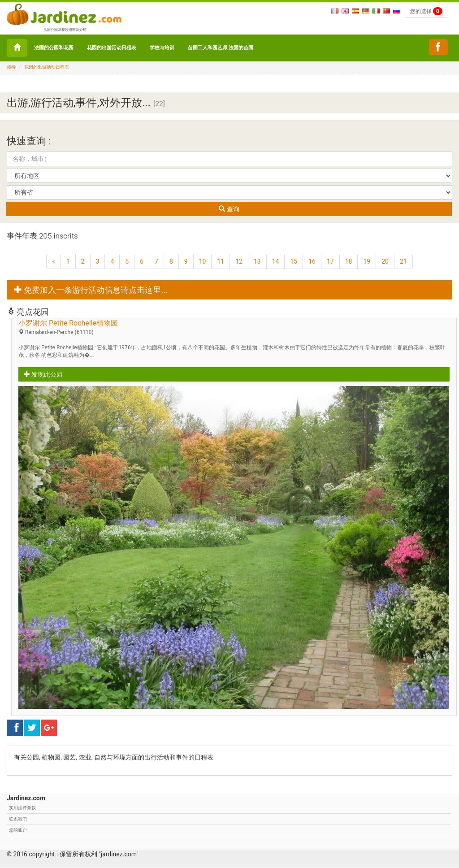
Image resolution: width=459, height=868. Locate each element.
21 (403, 261)
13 (257, 261)
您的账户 (18, 830)
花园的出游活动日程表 (112, 48)
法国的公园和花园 (54, 48)
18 (349, 261)
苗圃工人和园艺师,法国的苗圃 (221, 48)
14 (276, 261)
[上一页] (54, 261)
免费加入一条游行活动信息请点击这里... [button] (91, 290)
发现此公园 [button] (43, 374)
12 (239, 261)
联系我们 (18, 819)
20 (385, 261)
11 (221, 261)
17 (330, 261)
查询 (229, 209)
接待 (11, 67)
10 (203, 261)
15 (294, 261)
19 (367, 261)
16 (312, 261)
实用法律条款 (22, 808)
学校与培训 (162, 48)
